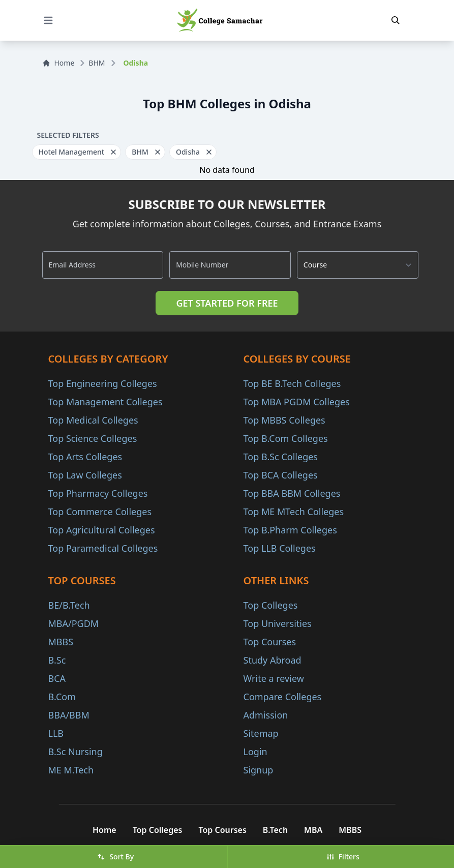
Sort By (115, 857)
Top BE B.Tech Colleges (292, 383)
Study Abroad (273, 660)
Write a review (274, 678)
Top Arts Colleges (85, 457)
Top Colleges (271, 605)
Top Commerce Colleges (100, 512)
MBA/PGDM (74, 623)
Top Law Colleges (85, 475)
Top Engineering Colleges (103, 383)
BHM (97, 63)
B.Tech (275, 830)
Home (58, 63)
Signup (259, 770)
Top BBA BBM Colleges (292, 493)
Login (255, 752)
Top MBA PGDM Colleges (297, 402)
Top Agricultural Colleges (102, 530)
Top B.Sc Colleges (281, 457)
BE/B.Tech (69, 605)
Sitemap (261, 733)
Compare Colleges (283, 697)
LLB (56, 733)
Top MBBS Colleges (284, 420)
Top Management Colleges (105, 402)
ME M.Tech (71, 770)
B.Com (62, 697)
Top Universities (278, 623)
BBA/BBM (69, 715)
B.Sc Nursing (75, 752)
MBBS (61, 642)
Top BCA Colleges (281, 475)
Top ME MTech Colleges (294, 512)
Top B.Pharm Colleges (290, 530)
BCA (57, 678)
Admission (266, 715)
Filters (343, 857)
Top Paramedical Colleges (103, 548)
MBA (313, 830)
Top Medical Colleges (93, 420)
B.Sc (57, 660)
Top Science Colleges (93, 438)
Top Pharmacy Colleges (98, 493)
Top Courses (270, 642)
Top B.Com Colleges (286, 438)
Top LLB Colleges (280, 548)
